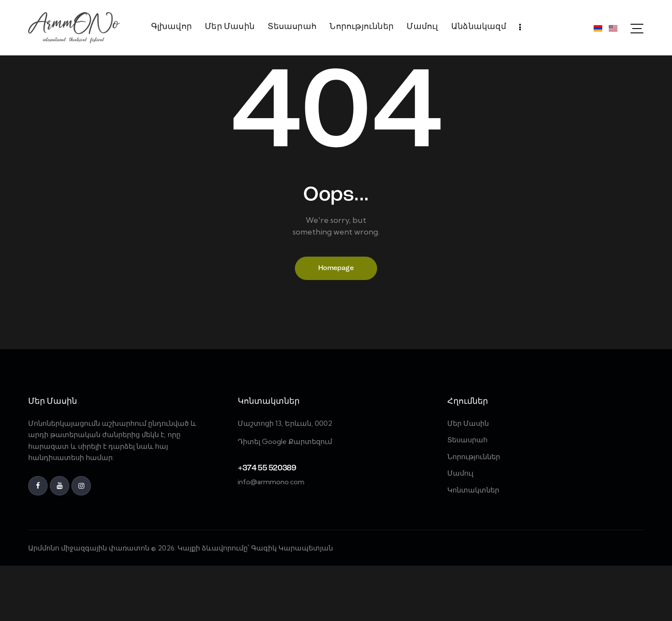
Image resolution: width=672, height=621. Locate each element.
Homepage (336, 323)
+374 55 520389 (267, 524)
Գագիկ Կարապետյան (293, 603)
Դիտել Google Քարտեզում (285, 497)
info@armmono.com (271, 537)
